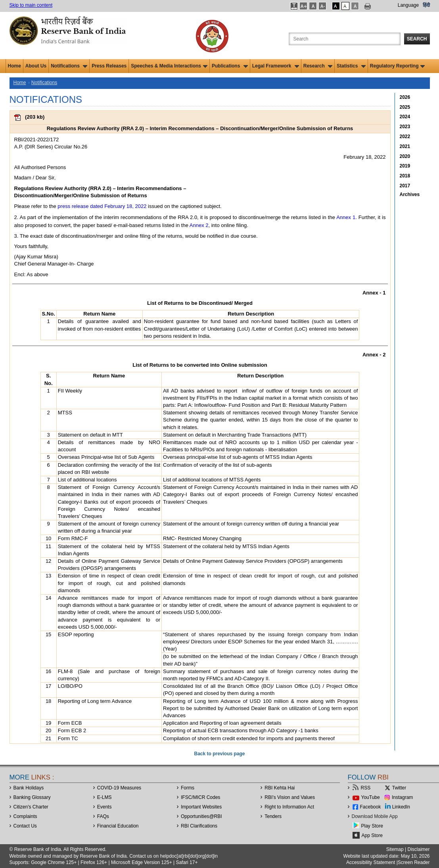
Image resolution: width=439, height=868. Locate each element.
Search (417, 39)
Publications (230, 66)
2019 (405, 166)
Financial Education (118, 826)
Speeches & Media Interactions (169, 66)
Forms (188, 788)
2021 (405, 146)
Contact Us (25, 826)
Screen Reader (414, 862)
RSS (366, 788)
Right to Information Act (289, 807)
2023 (405, 127)
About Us (36, 66)
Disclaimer (418, 849)
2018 (405, 176)
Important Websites (201, 807)
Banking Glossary (32, 797)
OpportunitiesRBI (201, 816)
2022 (405, 137)
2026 (405, 97)
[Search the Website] (345, 39)
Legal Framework (276, 66)
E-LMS (104, 797)
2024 (405, 117)
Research (318, 66)
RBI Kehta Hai (280, 788)
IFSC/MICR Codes (200, 797)
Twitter (399, 788)
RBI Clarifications (199, 826)
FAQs (103, 816)
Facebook (371, 807)
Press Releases (109, 66)
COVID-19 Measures (119, 788)
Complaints (25, 816)
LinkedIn (401, 807)
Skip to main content (31, 5)
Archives (410, 194)
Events (104, 807)
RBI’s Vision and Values (290, 797)
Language (408, 5)
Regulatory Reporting (398, 66)
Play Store (372, 826)
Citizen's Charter (31, 807)
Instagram (402, 797)
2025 (405, 107)
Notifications (69, 66)
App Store (372, 835)
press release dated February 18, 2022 (102, 206)
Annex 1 (346, 217)
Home (14, 66)
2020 (405, 156)
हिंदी (426, 5)
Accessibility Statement (371, 862)
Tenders (273, 816)
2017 (405, 186)
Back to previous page (219, 754)
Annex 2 (199, 225)
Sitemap (395, 849)
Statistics (351, 66)
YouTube (371, 797)
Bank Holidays (29, 788)
